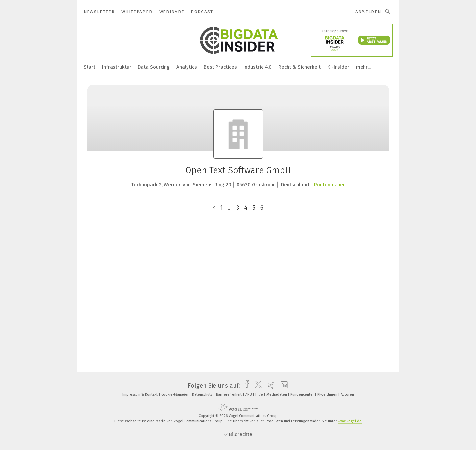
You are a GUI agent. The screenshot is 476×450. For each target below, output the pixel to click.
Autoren (347, 395)
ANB (249, 395)
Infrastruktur (117, 67)
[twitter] (256, 386)
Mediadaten (277, 395)
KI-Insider (338, 67)
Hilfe (260, 395)
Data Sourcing (154, 67)
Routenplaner (330, 185)
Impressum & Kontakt (140, 395)
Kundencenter (303, 395)
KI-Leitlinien (328, 395)
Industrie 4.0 (258, 67)
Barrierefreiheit (229, 395)
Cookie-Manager (175, 395)
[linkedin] (282, 386)
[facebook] (245, 386)
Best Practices (220, 67)
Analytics (187, 67)
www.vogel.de (350, 421)
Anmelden (368, 12)
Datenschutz (203, 395)
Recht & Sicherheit (300, 67)
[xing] (270, 386)
